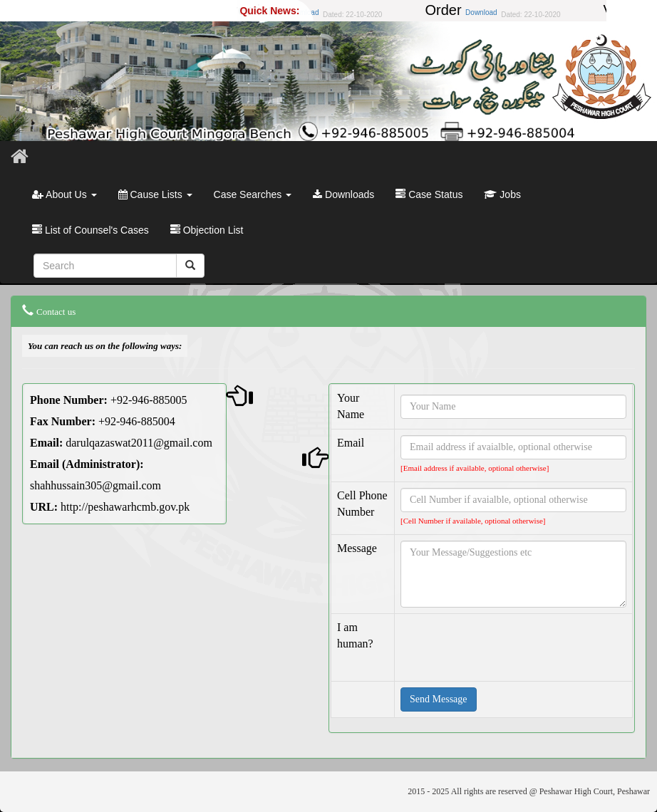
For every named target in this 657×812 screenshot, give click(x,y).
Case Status (429, 194)
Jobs (502, 194)
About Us (64, 194)
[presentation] (509, 647)
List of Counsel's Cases (90, 230)
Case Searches (253, 194)
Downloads (343, 194)
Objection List (207, 230)
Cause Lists (155, 194)
